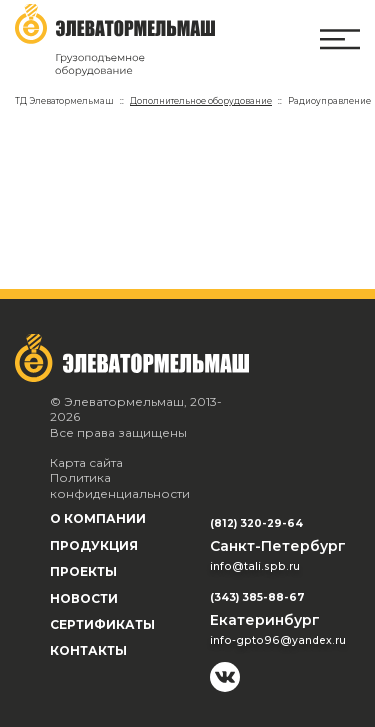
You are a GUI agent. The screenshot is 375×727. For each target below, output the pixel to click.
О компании (98, 518)
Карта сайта (86, 462)
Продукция (94, 545)
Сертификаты (102, 624)
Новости (84, 598)
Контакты (88, 650)
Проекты (83, 571)
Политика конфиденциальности (120, 485)
